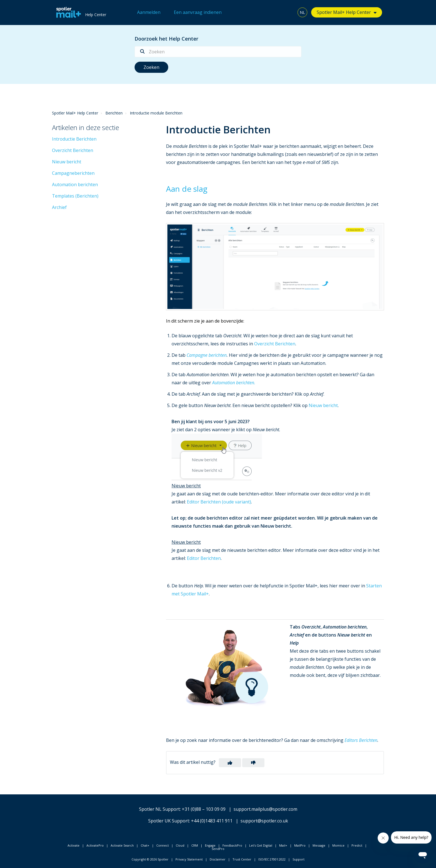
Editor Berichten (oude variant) (219, 502)
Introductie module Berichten (156, 113)
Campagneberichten (73, 173)
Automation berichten (75, 184)
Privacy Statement (189, 859)
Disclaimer (218, 859)
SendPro (218, 849)
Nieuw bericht (67, 162)
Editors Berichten (361, 740)
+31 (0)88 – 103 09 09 (204, 809)
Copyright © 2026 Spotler (150, 859)
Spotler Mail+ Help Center (344, 12)
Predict (357, 845)
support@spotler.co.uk (264, 821)
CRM (195, 845)
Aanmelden (149, 12)
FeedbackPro (232, 845)
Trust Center (242, 859)
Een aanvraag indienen (198, 12)
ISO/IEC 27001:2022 (272, 859)
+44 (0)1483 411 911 (212, 821)
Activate (74, 845)
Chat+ (145, 845)
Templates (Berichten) (75, 196)
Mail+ (283, 845)
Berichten (114, 113)
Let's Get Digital (261, 845)
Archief (59, 207)
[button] (230, 763)
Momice (338, 845)
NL (302, 12)
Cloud (180, 845)
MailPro (300, 845)
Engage (210, 845)
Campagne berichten (207, 355)
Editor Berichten (204, 558)
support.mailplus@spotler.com (265, 809)
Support (298, 859)
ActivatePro (95, 845)
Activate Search (122, 845)
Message (319, 845)
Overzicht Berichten (73, 150)
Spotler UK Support (169, 821)
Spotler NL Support (159, 809)
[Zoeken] (218, 52)
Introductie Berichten (74, 139)
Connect (163, 845)
